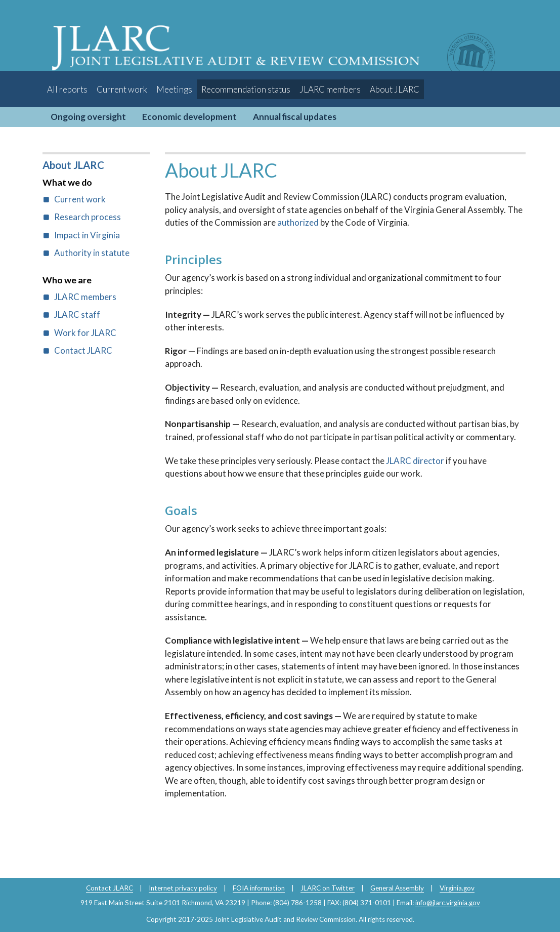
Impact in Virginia (87, 235)
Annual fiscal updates (295, 117)
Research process (88, 217)
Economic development (189, 117)
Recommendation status (246, 89)
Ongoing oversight (88, 117)
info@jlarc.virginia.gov (448, 903)
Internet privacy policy (183, 888)
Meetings (174, 89)
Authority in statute (92, 253)
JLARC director (415, 461)
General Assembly (397, 888)
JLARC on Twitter (328, 888)
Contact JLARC (83, 350)
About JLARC (395, 89)
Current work (122, 89)
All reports (67, 89)
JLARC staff (77, 314)
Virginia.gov (457, 888)
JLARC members (330, 89)
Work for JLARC (85, 333)
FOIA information (259, 888)
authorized (299, 222)
